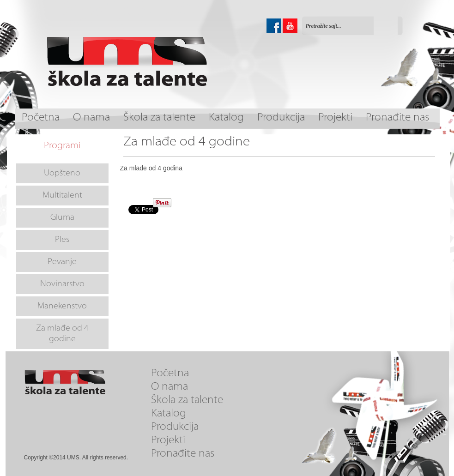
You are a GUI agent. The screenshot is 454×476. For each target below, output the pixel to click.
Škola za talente (159, 118)
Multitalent (62, 196)
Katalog (226, 118)
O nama (91, 118)
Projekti (335, 118)
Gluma (62, 218)
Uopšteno (62, 173)
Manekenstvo (62, 306)
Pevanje (62, 262)
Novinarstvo (62, 284)
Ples (62, 240)
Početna (41, 118)
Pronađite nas (397, 118)
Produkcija (281, 118)
